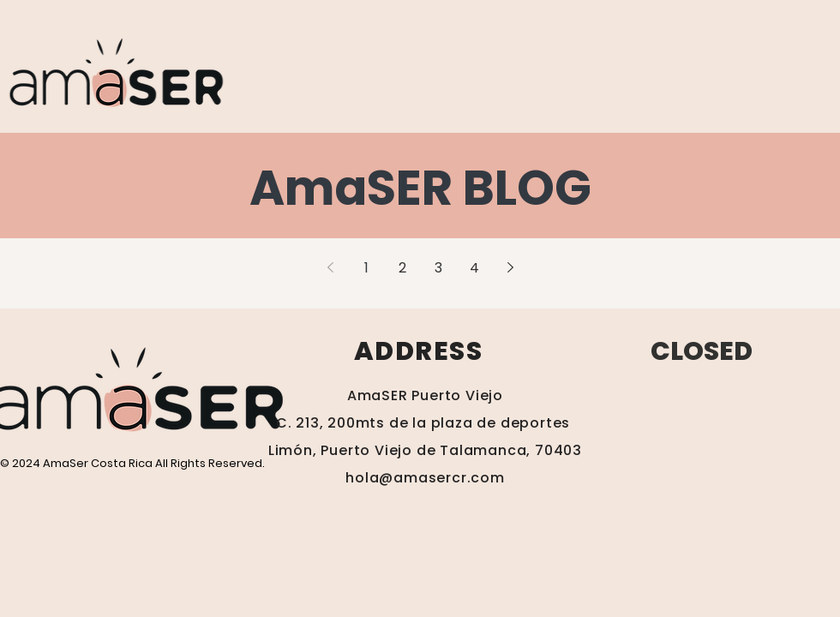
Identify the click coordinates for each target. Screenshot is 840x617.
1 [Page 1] (366, 268)
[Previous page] (330, 267)
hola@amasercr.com (425, 478)
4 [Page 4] (474, 268)
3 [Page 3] (438, 268)
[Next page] (510, 267)
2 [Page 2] (402, 268)
